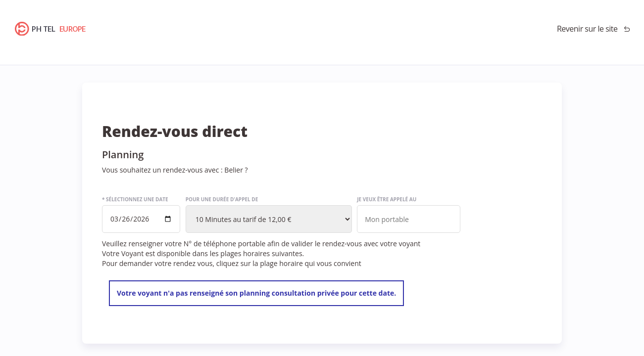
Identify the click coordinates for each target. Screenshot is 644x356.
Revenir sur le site (587, 29)
